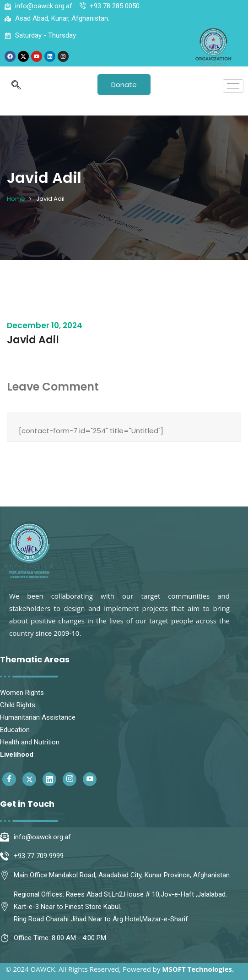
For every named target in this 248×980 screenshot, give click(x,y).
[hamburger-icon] (233, 86)
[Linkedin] (49, 779)
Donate (124, 85)
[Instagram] (70, 779)
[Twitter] (29, 779)
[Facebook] (9, 779)
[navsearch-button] (16, 86)
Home (16, 199)
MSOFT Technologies (197, 969)
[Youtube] (90, 779)
